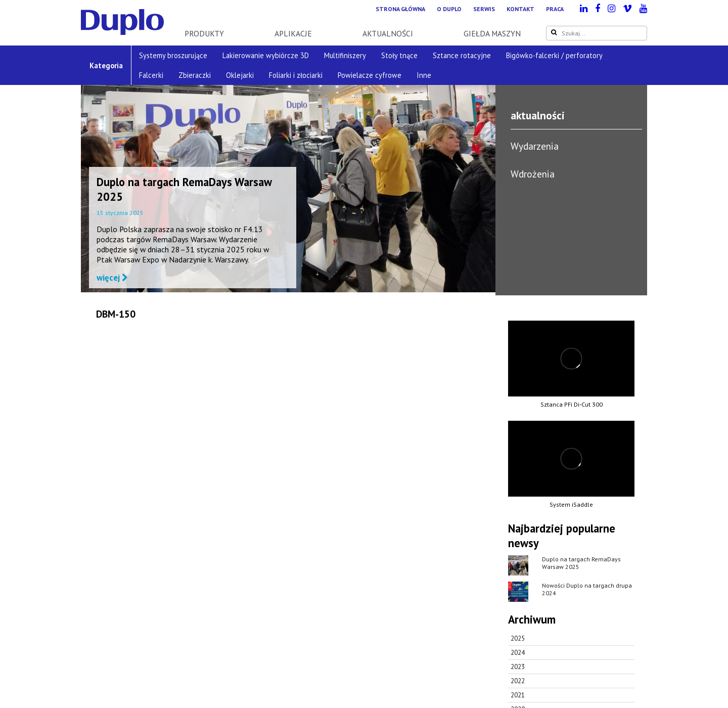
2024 (518, 653)
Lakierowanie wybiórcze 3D (266, 55)
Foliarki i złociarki (296, 75)
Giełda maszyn (492, 33)
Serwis (484, 9)
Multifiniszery (345, 55)
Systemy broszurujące (173, 55)
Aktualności (388, 33)
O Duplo (449, 9)
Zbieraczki (195, 75)
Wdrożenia (533, 174)
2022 (518, 681)
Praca (555, 9)
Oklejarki (240, 75)
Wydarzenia (535, 146)
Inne (424, 75)
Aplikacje (293, 33)
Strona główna (400, 9)
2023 (518, 667)
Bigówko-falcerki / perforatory (554, 55)
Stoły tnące (399, 55)
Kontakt (520, 9)
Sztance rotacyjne (462, 55)
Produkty (204, 33)
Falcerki (151, 75)
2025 (518, 638)
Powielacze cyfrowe (370, 75)
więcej (112, 278)
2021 (518, 695)
